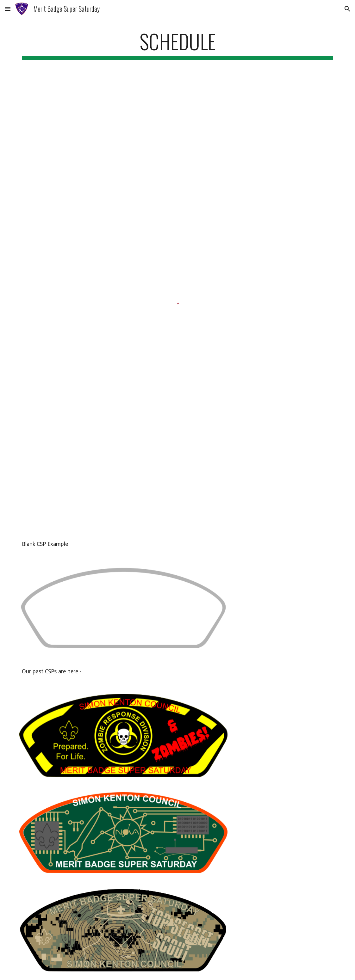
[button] (8, 9)
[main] (177, 44)
